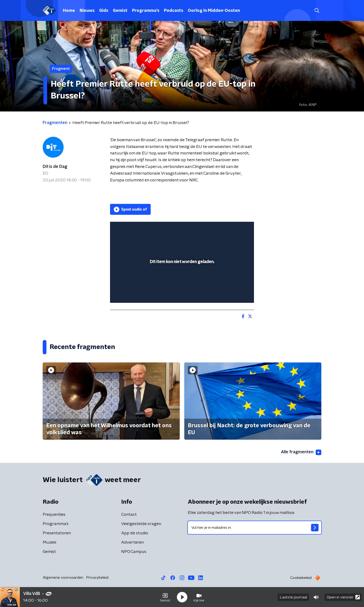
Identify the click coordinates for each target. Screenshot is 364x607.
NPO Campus (134, 552)
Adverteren (132, 542)
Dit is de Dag (55, 167)
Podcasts (174, 11)
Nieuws (87, 11)
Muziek (50, 542)
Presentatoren (57, 533)
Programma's (146, 11)
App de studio (135, 533)
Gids (104, 11)
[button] (165, 597)
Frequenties (54, 515)
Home (69, 11)
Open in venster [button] (343, 597)
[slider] (181, 280)
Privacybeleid (97, 578)
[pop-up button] (233, 293)
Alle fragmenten (301, 452)
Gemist (120, 11)
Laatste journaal (293, 597)
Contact (129, 515)
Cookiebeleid (301, 578)
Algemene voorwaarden (63, 578)
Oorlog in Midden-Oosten (214, 11)
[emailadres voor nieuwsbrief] (255, 528)
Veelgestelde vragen (141, 524)
